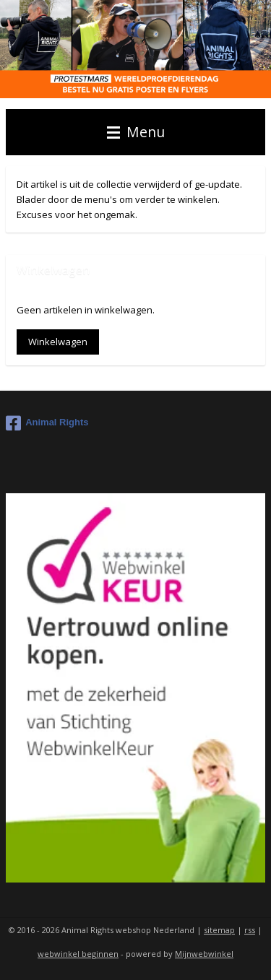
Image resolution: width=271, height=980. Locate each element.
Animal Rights (47, 423)
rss (250, 930)
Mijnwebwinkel (204, 954)
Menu (136, 132)
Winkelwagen (58, 342)
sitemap (219, 930)
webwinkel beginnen (78, 954)
